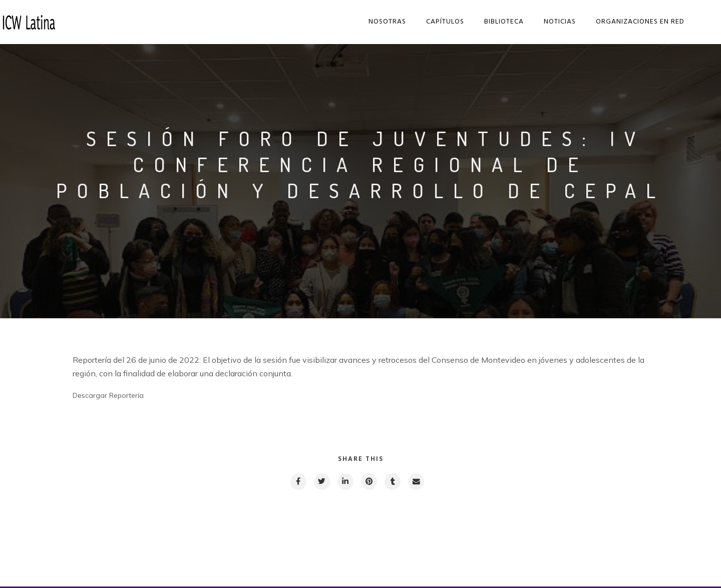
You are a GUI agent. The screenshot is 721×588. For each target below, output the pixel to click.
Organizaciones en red (642, 22)
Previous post (118, 550)
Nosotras (389, 22)
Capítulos (447, 22)
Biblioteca (505, 22)
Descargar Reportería (108, 395)
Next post (609, 550)
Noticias (561, 22)
